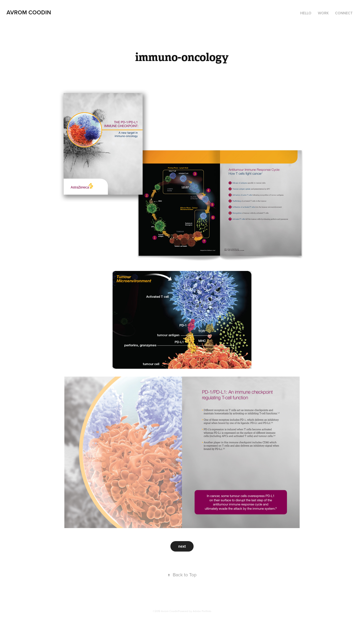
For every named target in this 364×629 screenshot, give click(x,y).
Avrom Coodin (29, 12)
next (182, 546)
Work (323, 13)
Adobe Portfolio (202, 611)
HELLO (306, 13)
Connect (344, 13)
